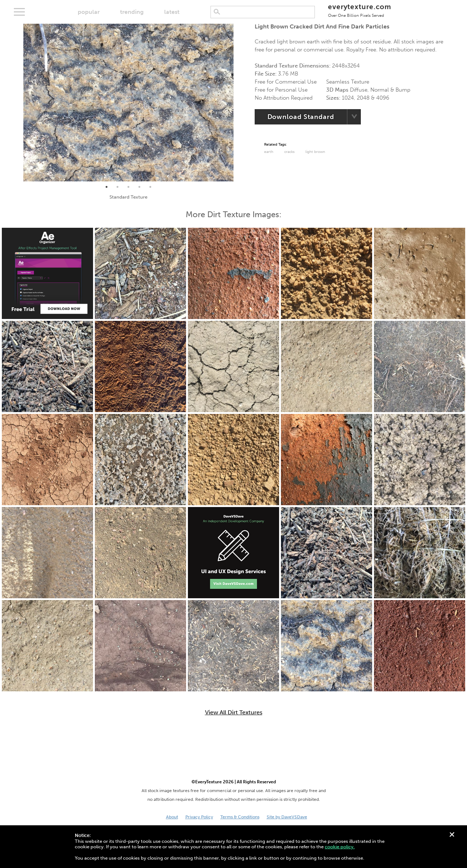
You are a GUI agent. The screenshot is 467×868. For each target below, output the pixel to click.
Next (239, 103)
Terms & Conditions (240, 817)
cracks (289, 152)
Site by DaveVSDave (287, 817)
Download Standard (301, 117)
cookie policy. (340, 847)
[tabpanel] (128, 103)
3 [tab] (128, 187)
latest (172, 12)
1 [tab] (107, 187)
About (172, 817)
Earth (269, 152)
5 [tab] (150, 187)
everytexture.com (360, 10)
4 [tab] (139, 187)
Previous (18, 103)
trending (132, 12)
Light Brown (315, 152)
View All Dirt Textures (234, 713)
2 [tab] (117, 187)
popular (89, 12)
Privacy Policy (199, 817)
